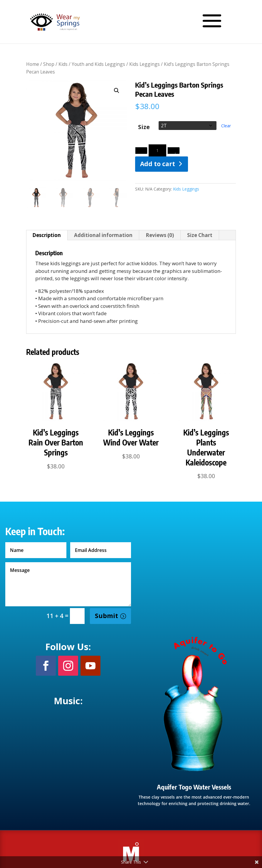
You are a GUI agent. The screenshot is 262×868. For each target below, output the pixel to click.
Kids (63, 64)
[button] (117, 91)
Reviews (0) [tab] (160, 235)
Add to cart (158, 164)
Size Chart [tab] (200, 235)
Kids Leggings (145, 64)
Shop (49, 64)
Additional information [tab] (103, 235)
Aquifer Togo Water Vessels (194, 787)
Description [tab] (47, 235)
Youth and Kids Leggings (98, 64)
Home (33, 64)
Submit (106, 616)
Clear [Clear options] (226, 126)
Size (144, 127)
